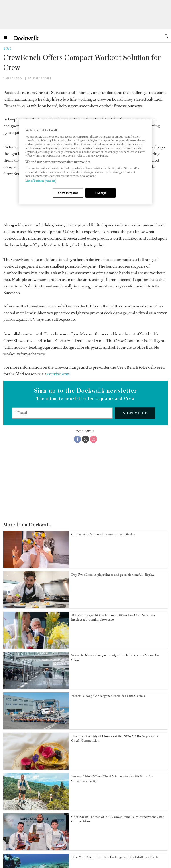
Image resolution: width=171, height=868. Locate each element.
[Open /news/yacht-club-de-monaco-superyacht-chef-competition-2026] (36, 849)
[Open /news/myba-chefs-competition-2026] (36, 768)
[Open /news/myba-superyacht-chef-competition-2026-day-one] (36, 647)
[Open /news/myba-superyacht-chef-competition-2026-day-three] (36, 567)
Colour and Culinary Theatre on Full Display (103, 534)
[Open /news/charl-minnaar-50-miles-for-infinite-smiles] (36, 809)
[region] (85, 162)
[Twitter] (85, 439)
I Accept (101, 193)
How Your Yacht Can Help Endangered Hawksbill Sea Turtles (115, 857)
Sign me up (135, 413)
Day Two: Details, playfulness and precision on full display (113, 575)
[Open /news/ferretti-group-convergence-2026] (36, 728)
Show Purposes (68, 193)
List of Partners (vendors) (41, 181)
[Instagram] (94, 439)
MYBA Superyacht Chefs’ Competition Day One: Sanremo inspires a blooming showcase (113, 617)
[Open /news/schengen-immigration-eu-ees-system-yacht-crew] (36, 688)
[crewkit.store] (58, 374)
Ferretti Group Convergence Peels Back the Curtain (108, 696)
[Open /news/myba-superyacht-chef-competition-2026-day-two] (36, 607)
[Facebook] (77, 439)
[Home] (26, 38)
